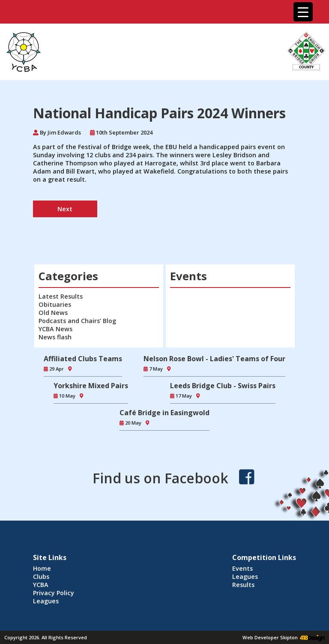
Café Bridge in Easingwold (164, 413)
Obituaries (55, 304)
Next (65, 209)
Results (243, 585)
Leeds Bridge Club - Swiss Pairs (223, 386)
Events (242, 568)
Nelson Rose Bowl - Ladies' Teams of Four (214, 359)
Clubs (41, 577)
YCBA (41, 585)
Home (42, 568)
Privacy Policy (54, 593)
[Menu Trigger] (303, 12)
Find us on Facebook (160, 478)
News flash (55, 337)
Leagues (46, 601)
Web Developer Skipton (270, 637)
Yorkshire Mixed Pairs (91, 386)
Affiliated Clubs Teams (83, 359)
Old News (53, 313)
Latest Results (61, 296)
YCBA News (55, 329)
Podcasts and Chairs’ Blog (77, 321)
